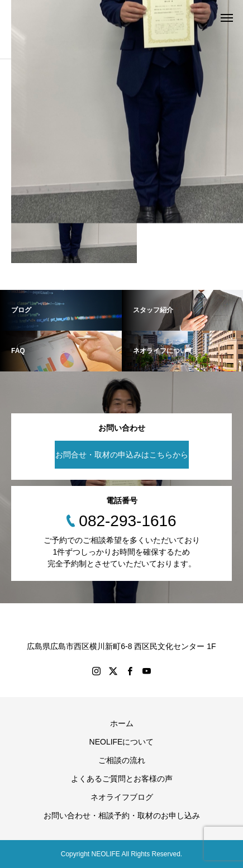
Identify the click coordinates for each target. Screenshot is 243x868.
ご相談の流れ (122, 760)
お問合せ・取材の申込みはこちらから (122, 455)
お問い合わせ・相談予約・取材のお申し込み (122, 815)
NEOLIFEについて (122, 742)
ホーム (122, 723)
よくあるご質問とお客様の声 (122, 779)
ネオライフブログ (122, 797)
